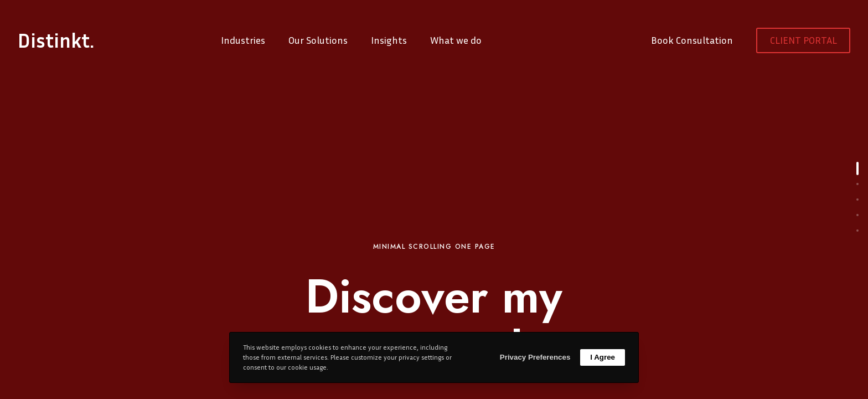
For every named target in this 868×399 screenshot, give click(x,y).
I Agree (603, 357)
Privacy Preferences (535, 357)
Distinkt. (56, 40)
